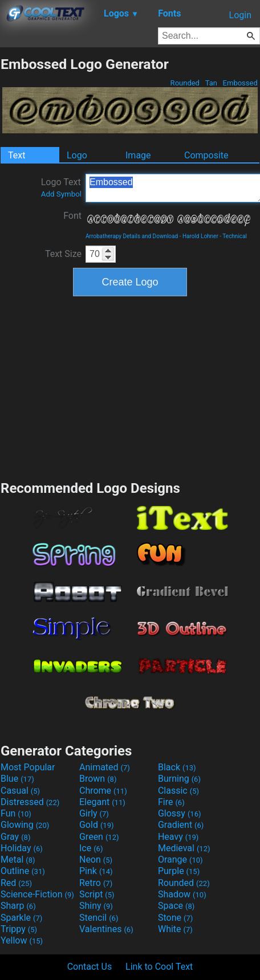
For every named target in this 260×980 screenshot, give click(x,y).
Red (16, 883)
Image (138, 155)
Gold (97, 825)
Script (97, 894)
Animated (105, 767)
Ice (91, 848)
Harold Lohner (200, 236)
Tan (211, 83)
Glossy (180, 813)
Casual (20, 791)
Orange (180, 859)
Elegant (102, 802)
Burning (179, 779)
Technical (235, 236)
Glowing (25, 825)
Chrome (103, 791)
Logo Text (61, 187)
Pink (96, 871)
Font (72, 216)
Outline (23, 871)
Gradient (181, 825)
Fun (16, 813)
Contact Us (90, 967)
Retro (96, 883)
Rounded (185, 83)
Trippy (19, 929)
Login (240, 15)
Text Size (63, 254)
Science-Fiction (37, 894)
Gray (15, 837)
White (175, 929)
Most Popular (28, 767)
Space (176, 906)
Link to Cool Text (159, 967)
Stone (175, 918)
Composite (206, 155)
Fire (171, 802)
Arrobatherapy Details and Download (132, 236)
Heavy (178, 837)
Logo (77, 155)
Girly (94, 813)
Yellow (22, 940)
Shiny (96, 906)
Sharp (18, 906)
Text (17, 155)
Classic (178, 791)
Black (177, 767)
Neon (96, 859)
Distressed (30, 802)
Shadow (182, 894)
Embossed (240, 83)
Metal (18, 859)
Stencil (99, 918)
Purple (179, 871)
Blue (17, 779)
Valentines (106, 929)
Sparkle (21, 918)
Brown (98, 779)
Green (99, 837)
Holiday (22, 848)
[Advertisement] (130, 387)
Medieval (184, 848)
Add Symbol (61, 194)
